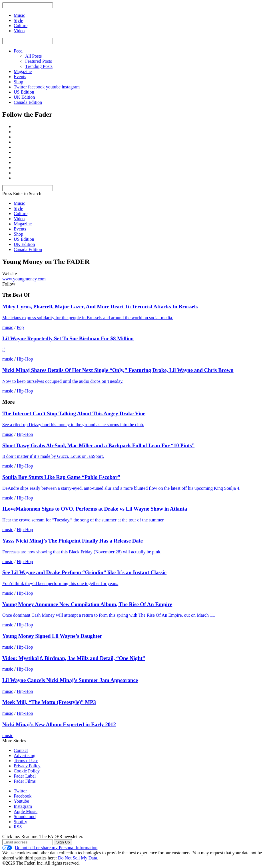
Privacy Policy (27, 766)
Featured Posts (39, 61)
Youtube (21, 801)
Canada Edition (28, 102)
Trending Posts (39, 66)
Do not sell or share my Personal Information (50, 848)
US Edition (24, 92)
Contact (21, 750)
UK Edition (24, 97)
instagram (71, 87)
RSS (18, 827)
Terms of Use (26, 761)
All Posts (33, 56)
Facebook (23, 796)
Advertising (25, 755)
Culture (21, 214)
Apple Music (26, 811)
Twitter (20, 87)
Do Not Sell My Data (78, 858)
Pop (20, 327)
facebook (36, 87)
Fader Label (25, 776)
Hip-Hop (25, 359)
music (8, 327)
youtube (53, 87)
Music (19, 203)
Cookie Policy (27, 771)
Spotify (20, 822)
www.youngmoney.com (24, 279)
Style (18, 208)
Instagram (23, 806)
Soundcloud (25, 817)
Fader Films (25, 781)
